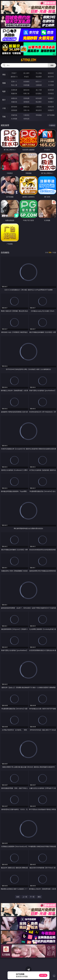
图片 (4, 100)
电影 (4, 91)
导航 (4, 117)
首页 (18, 897)
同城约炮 (14, 115)
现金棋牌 (39, 77)
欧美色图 (39, 98)
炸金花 (26, 77)
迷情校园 (14, 110)
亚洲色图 (26, 98)
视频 (4, 83)
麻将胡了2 (14, 77)
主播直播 (39, 85)
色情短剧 (26, 119)
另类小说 (26, 110)
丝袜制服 (26, 85)
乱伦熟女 (39, 93)
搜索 (52, 65)
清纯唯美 (26, 102)
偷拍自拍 (26, 90)
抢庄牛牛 (51, 77)
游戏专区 (51, 73)
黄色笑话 (39, 110)
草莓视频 (39, 115)
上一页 (25, 897)
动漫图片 (51, 98)
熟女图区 (39, 102)
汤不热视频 (51, 115)
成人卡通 (39, 90)
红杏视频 (14, 119)
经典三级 (26, 93)
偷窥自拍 (14, 98)
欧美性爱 (51, 90)
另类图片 (51, 102)
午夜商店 (26, 115)
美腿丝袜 (14, 102)
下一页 (32, 897)
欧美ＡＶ (39, 81)
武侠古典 (51, 107)
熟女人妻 (14, 85)
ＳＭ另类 (51, 85)
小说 (4, 108)
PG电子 (14, 73)
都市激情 (14, 107)
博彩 (4, 75)
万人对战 (39, 73)
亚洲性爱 (14, 90)
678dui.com (28, 60)
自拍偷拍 (26, 81)
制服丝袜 (14, 93)
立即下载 (43, 975)
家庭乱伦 (26, 107)
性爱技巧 (51, 110)
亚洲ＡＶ (14, 81)
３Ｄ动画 (51, 81)
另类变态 (51, 93)
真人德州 (26, 73)
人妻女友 (39, 107)
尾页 (39, 897)
